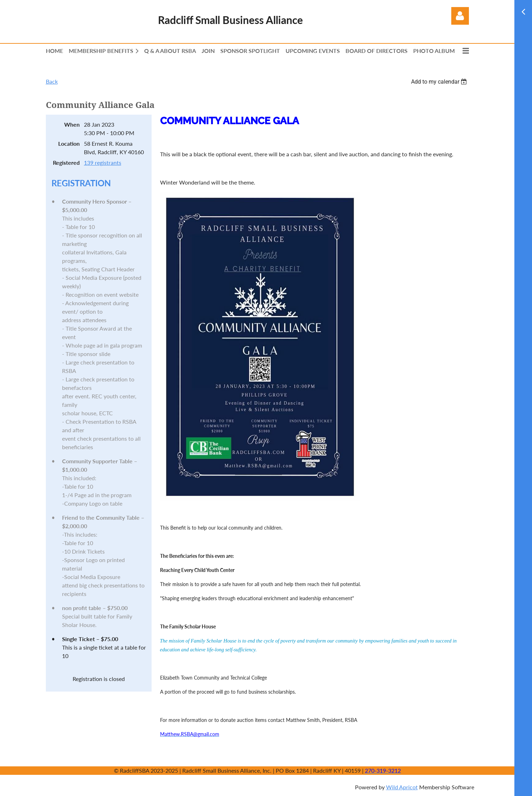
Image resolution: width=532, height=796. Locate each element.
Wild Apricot (402, 787)
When (72, 124)
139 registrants (103, 162)
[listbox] (440, 82)
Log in (460, 16)
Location (69, 143)
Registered (66, 162)
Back (52, 81)
